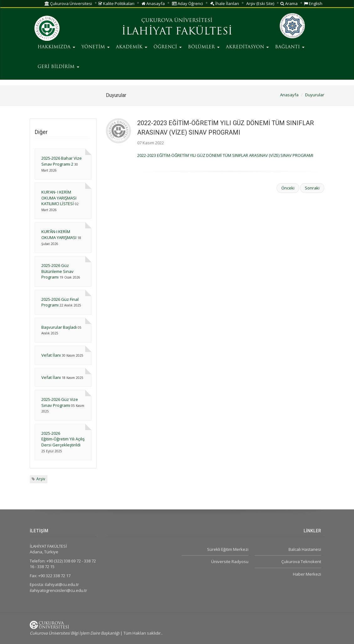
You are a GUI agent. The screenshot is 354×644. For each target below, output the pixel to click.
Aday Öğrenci (187, 3)
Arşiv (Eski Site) (260, 3)
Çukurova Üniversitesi (68, 3)
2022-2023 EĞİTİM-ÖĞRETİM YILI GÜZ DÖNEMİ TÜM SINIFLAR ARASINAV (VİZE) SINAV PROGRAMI (225, 155)
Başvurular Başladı (59, 327)
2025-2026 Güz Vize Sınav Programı (60, 402)
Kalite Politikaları (116, 3)
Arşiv (41, 479)
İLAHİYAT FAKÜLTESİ (177, 32)
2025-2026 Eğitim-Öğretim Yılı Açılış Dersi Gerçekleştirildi (63, 439)
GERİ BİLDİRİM (58, 67)
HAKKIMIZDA (56, 47)
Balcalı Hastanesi (305, 549)
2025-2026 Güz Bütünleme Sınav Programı (57, 271)
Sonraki (312, 188)
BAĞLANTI (290, 47)
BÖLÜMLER (204, 47)
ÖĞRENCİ (168, 47)
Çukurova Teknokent (301, 562)
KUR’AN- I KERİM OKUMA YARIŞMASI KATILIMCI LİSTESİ (59, 198)
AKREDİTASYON (247, 47)
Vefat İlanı (51, 355)
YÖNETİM (96, 47)
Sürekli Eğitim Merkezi (228, 549)
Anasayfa (153, 3)
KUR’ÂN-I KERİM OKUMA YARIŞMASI (59, 234)
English (313, 3)
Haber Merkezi (307, 574)
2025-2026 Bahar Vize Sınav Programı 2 (62, 161)
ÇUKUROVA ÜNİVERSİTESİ (177, 21)
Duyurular (315, 95)
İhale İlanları (225, 3)
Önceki (288, 188)
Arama (289, 3)
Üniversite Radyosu (230, 562)
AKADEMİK (132, 47)
